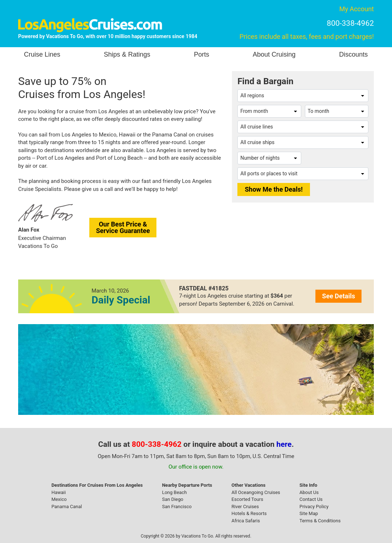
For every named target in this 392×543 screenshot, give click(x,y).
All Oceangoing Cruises (256, 492)
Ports (201, 54)
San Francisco (177, 507)
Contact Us (311, 499)
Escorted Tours (247, 499)
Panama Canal (67, 507)
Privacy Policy (314, 507)
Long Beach (174, 492)
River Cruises (245, 507)
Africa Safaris (246, 521)
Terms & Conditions (320, 521)
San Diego (173, 499)
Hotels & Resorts (249, 513)
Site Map (309, 513)
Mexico (59, 499)
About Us (309, 492)
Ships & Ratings (127, 54)
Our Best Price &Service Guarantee (123, 227)
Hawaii (59, 492)
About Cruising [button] (274, 54)
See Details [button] (338, 296)
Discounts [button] (353, 54)
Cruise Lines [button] (42, 54)
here (284, 444)
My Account (357, 9)
